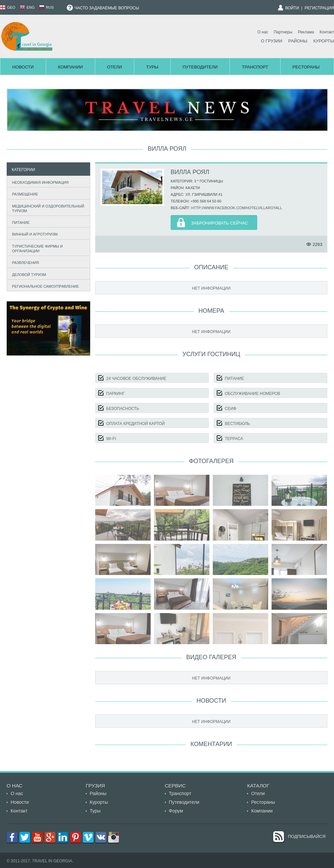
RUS (46, 7)
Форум (176, 811)
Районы (298, 41)
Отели (115, 67)
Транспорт (255, 67)
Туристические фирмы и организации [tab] (36, 249)
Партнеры (283, 32)
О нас (263, 32)
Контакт (327, 32)
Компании (70, 67)
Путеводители (200, 67)
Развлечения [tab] (24, 262)
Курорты (324, 41)
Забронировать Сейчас (220, 223)
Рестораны (306, 67)
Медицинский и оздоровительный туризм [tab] (47, 208)
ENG (27, 7)
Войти (292, 8)
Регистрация (319, 8)
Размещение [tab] (24, 193)
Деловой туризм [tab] (28, 274)
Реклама (306, 32)
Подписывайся (307, 836)
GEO (8, 7)
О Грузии (272, 41)
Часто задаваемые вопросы (103, 8)
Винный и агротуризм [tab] (33, 234)
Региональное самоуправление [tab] (44, 285)
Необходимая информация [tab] (39, 182)
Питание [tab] (19, 222)
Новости (23, 67)
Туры (152, 67)
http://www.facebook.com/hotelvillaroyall (236, 208)
